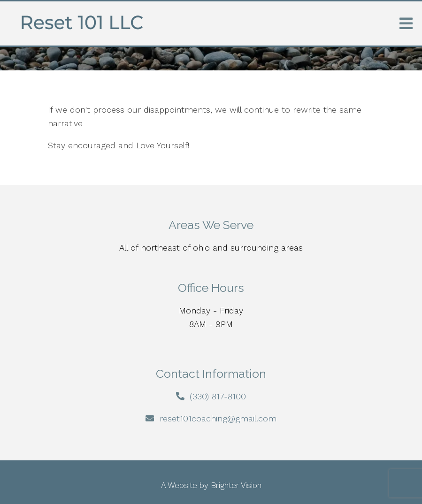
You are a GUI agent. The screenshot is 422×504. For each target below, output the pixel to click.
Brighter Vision (236, 485)
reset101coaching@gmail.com (218, 418)
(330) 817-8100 (218, 396)
